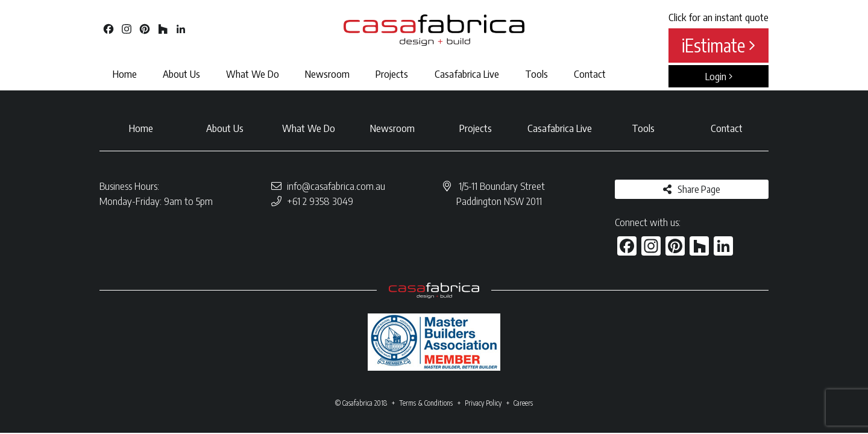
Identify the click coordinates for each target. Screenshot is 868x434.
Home (125, 74)
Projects (392, 74)
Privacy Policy (483, 403)
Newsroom (327, 74)
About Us (181, 74)
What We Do (253, 74)
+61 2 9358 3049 (320, 201)
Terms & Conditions (426, 403)
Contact (590, 74)
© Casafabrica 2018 (361, 403)
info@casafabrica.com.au (336, 186)
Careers (523, 403)
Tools (536, 74)
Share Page (699, 189)
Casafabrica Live (467, 74)
